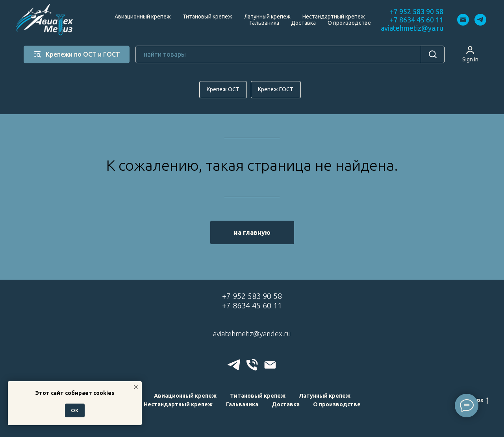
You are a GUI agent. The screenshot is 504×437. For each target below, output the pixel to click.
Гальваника (264, 23)
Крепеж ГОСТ (276, 89)
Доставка (303, 23)
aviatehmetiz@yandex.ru (252, 334)
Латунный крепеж (267, 17)
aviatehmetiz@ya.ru (412, 28)
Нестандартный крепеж (334, 17)
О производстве (349, 23)
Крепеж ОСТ (223, 89)
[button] (470, 54)
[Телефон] (252, 365)
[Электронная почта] (463, 20)
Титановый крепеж (208, 17)
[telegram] (480, 20)
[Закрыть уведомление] (136, 387)
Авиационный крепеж (143, 17)
